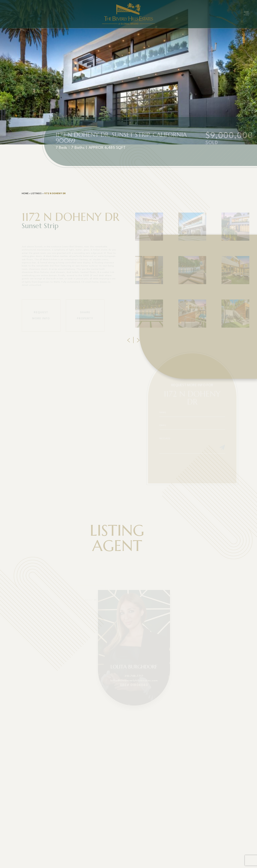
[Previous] (129, 340)
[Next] (138, 340)
